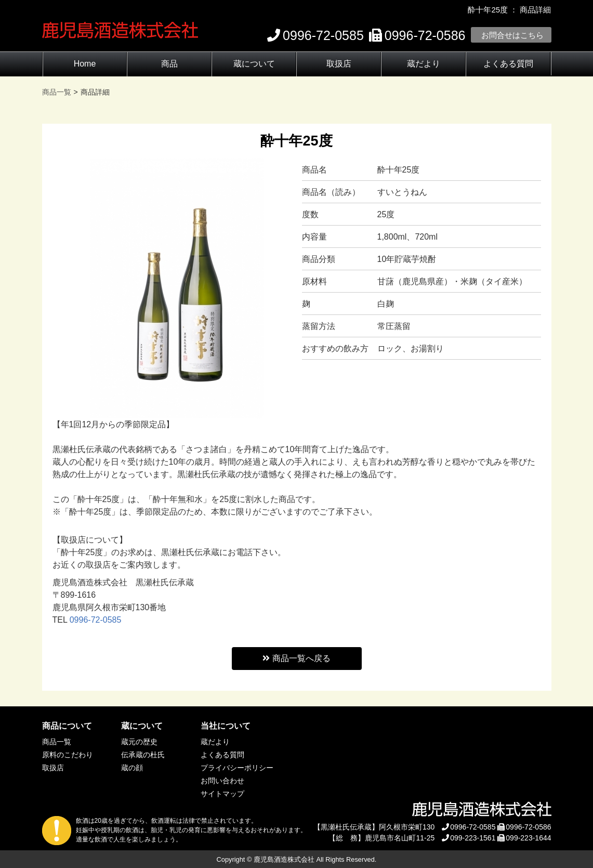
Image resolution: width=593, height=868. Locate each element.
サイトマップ (222, 794)
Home (85, 64)
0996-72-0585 (96, 620)
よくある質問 (508, 64)
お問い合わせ (222, 781)
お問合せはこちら (512, 35)
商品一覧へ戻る (296, 658)
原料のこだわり (68, 755)
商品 (169, 64)
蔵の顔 (132, 768)
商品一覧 (57, 742)
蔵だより (424, 64)
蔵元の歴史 (139, 742)
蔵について (254, 64)
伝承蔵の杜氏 (143, 755)
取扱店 (339, 64)
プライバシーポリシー (237, 768)
